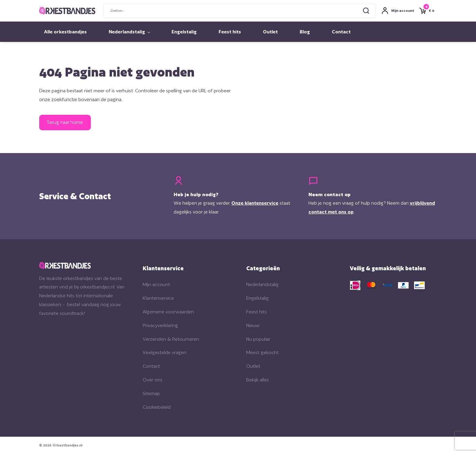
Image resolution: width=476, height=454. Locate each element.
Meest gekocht (262, 352)
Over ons (153, 380)
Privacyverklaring (160, 325)
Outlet (270, 32)
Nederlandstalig (127, 32)
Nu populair (258, 339)
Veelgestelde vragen (165, 352)
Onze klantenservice (255, 203)
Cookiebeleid (157, 407)
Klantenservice (158, 298)
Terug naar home (65, 122)
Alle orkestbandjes (65, 32)
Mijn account (156, 284)
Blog (305, 32)
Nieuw (253, 325)
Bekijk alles (258, 380)
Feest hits (230, 32)
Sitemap (151, 393)
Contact (341, 32)
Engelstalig (184, 32)
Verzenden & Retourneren (171, 339)
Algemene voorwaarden (168, 312)
